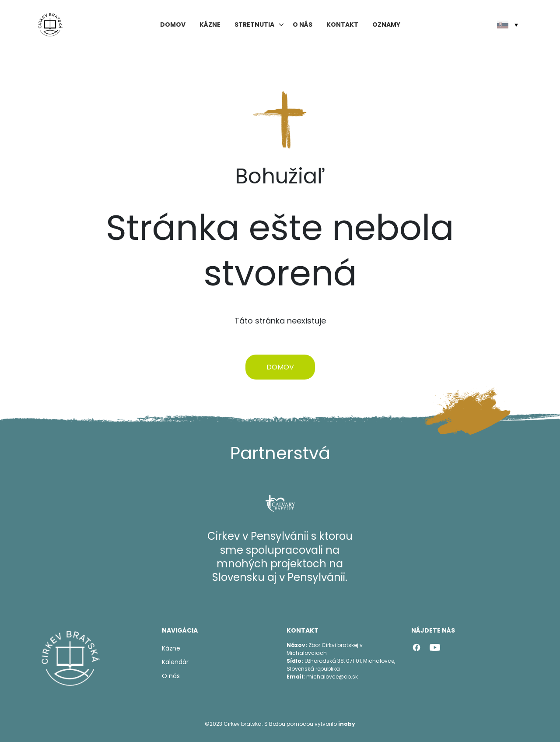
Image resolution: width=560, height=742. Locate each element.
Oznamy (386, 25)
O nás (303, 25)
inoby (347, 724)
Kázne (210, 25)
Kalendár (175, 662)
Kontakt (342, 25)
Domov (173, 25)
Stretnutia (254, 25)
